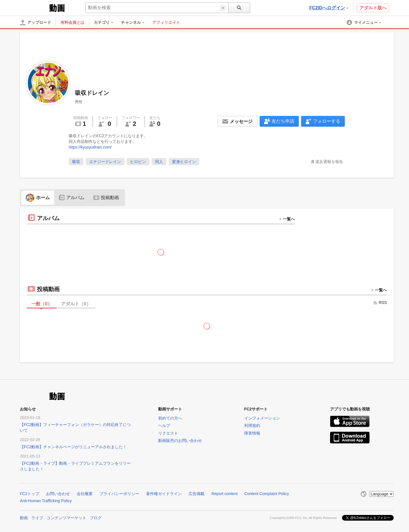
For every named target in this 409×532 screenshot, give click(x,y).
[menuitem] (106, 22)
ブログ (96, 518)
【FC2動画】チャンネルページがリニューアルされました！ (73, 447)
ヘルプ (164, 425)
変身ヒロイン (184, 162)
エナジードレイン (105, 162)
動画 (24, 518)
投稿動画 (106, 198)
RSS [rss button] (380, 302)
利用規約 (252, 425)
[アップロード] (36, 22)
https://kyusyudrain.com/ (90, 147)
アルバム (72, 198)
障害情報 (252, 433)
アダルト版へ (373, 8)
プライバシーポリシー (119, 494)
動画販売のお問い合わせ (180, 441)
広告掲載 (197, 494)
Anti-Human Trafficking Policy (46, 501)
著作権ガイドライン (164, 494)
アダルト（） (76, 304)
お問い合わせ (58, 494)
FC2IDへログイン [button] (329, 8)
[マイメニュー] (364, 22)
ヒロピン (138, 162)
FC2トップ (30, 494)
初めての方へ (170, 418)
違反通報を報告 (329, 162)
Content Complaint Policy (267, 494)
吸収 (76, 162)
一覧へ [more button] (287, 219)
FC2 (34, 7)
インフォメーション (262, 418)
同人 (159, 162)
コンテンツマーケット (66, 518)
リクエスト (168, 433)
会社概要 (85, 494)
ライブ (37, 518)
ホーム (38, 198)
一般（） (42, 304)
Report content (224, 494)
